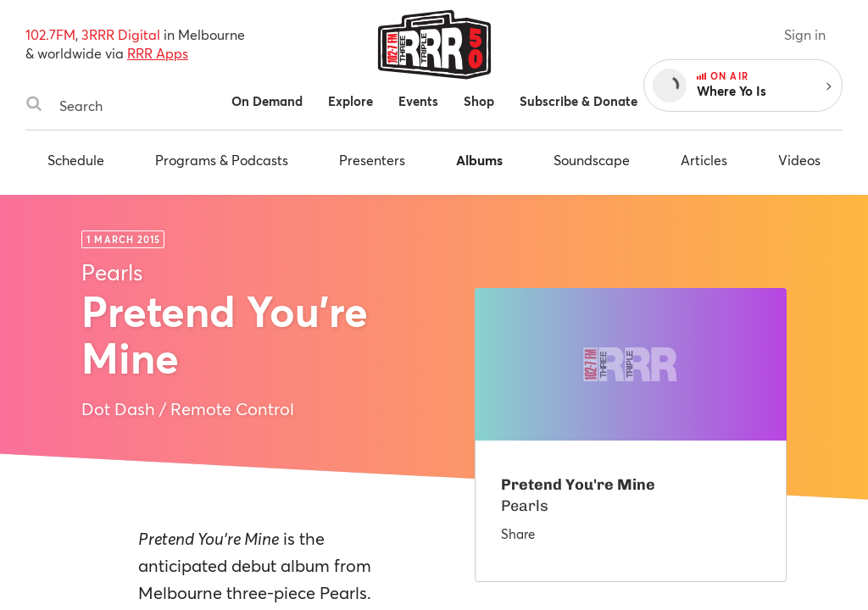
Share (518, 534)
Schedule (76, 160)
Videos (799, 160)
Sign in (805, 34)
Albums (479, 160)
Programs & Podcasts (222, 160)
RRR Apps (158, 53)
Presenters (372, 160)
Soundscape (592, 160)
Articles (704, 160)
